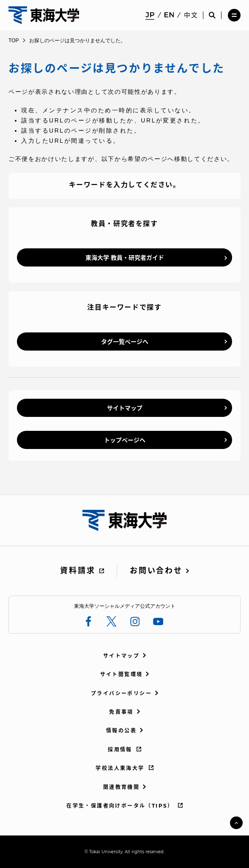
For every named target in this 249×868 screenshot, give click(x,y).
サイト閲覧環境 (122, 674)
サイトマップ (125, 408)
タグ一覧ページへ (125, 342)
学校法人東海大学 (120, 768)
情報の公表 (121, 731)
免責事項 (121, 712)
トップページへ (125, 440)
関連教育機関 (121, 787)
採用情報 (120, 750)
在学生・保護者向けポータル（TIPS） (120, 806)
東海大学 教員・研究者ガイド (125, 258)
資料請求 (78, 571)
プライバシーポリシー (121, 693)
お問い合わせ (156, 571)
